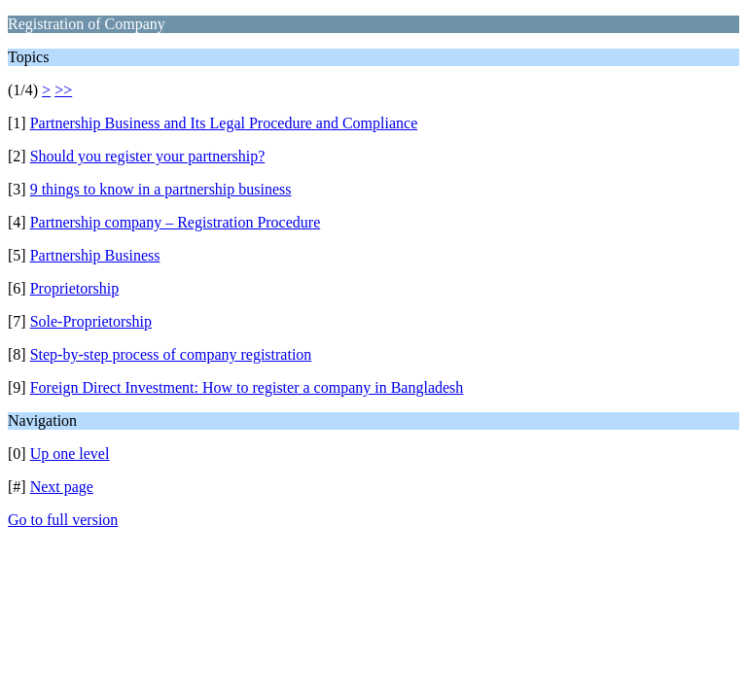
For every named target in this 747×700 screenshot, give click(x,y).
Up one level (70, 454)
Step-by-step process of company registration (171, 354)
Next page (62, 487)
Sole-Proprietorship (91, 321)
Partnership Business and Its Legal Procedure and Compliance (224, 123)
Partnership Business (95, 255)
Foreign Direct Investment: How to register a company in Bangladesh (247, 387)
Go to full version (63, 520)
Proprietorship (75, 288)
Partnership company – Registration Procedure (176, 222)
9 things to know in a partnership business (161, 189)
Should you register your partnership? (148, 156)
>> (63, 90)
